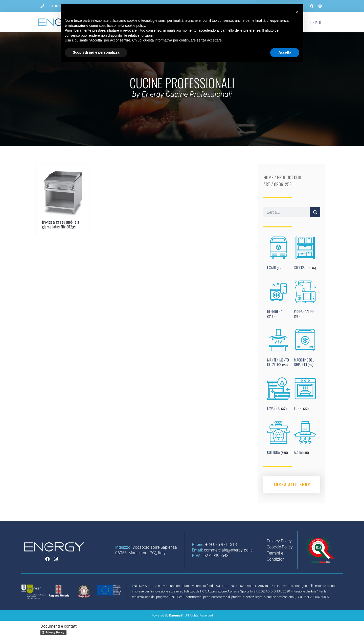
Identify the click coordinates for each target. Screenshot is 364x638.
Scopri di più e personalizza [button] (96, 624)
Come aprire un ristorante (149, 22)
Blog (256, 22)
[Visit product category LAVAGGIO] (278, 395)
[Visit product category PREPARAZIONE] (305, 301)
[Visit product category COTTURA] (278, 439)
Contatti (315, 22)
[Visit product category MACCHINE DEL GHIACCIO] (305, 349)
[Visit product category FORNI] (305, 395)
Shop (295, 22)
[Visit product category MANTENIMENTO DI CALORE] (278, 349)
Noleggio (235, 22)
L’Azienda (112, 22)
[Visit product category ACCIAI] (305, 439)
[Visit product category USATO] (278, 254)
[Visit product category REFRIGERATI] (278, 301)
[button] (297, 584)
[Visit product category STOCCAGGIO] (305, 254)
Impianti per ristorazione (199, 22)
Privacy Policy (55, 632)
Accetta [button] (285, 624)
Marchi (275, 22)
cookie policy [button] (135, 597)
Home (268, 177)
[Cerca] (315, 212)
